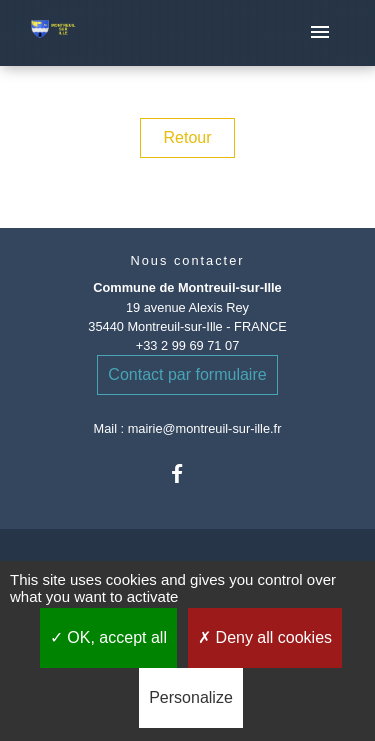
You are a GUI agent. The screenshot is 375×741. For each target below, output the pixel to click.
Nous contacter (187, 260)
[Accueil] (53, 33)
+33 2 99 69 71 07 (188, 345)
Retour (187, 137)
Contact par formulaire (187, 374)
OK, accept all (108, 637)
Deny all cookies (265, 637)
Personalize (191, 697)
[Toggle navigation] (320, 33)
